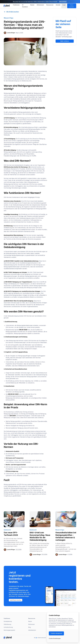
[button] (16, 5)
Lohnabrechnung (8, 627)
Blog (30, 627)
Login (64, 5)
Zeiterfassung (7, 624)
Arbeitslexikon (32, 630)
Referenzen (31, 624)
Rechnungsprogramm (9, 630)
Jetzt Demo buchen (16, 600)
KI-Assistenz (25, 6)
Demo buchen (72, 6)
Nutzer (30, 621)
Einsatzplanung (8, 621)
